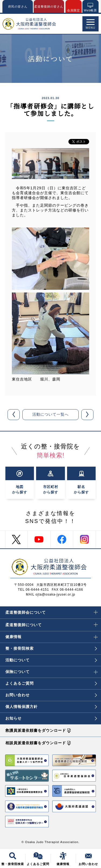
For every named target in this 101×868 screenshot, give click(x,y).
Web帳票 (90, 10)
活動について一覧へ (50, 414)
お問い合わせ (51, 695)
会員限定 (74, 10)
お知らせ (51, 718)
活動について (51, 660)
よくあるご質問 (51, 683)
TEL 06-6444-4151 (33, 590)
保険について (52, 670)
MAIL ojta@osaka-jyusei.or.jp (50, 594)
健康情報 (52, 635)
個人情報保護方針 (51, 707)
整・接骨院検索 (51, 648)
